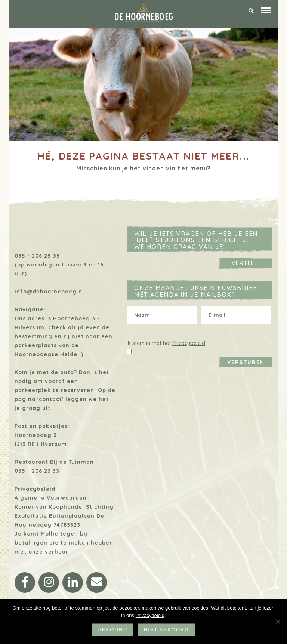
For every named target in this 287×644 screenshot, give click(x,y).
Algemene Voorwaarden (51, 498)
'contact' (50, 399)
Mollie (50, 534)
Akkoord (113, 630)
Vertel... (246, 263)
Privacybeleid (35, 489)
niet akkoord (166, 630)
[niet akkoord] (278, 622)
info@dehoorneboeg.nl (49, 292)
